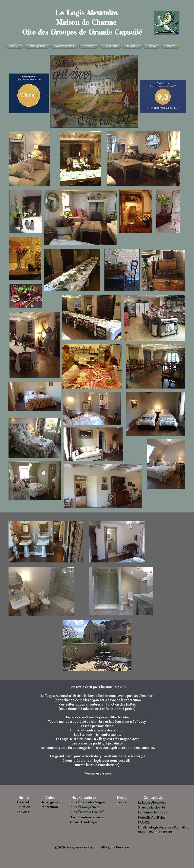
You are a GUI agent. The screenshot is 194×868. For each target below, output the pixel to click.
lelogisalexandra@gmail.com (170, 827)
